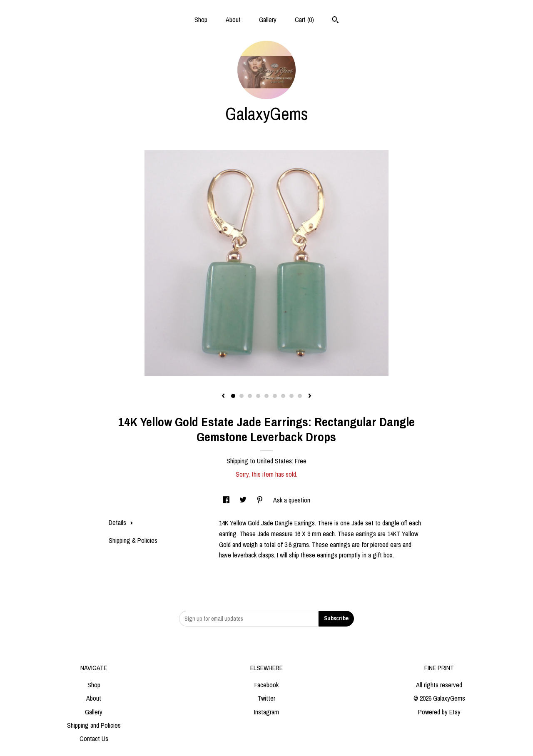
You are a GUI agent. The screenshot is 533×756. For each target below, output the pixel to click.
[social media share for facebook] (227, 500)
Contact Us (94, 739)
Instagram (266, 712)
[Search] (335, 21)
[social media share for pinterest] (261, 500)
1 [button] (233, 396)
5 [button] (266, 396)
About (233, 20)
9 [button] (300, 396)
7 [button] (283, 396)
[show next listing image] (310, 396)
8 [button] (291, 396)
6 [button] (275, 396)
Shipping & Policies (133, 540)
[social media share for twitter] (244, 500)
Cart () (304, 20)
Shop (201, 20)
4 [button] (258, 396)
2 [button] (242, 396)
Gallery (268, 20)
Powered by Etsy (439, 712)
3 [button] (250, 396)
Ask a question (292, 500)
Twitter (266, 698)
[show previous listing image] (223, 396)
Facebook (266, 685)
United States (274, 461)
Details (121, 522)
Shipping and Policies (94, 725)
